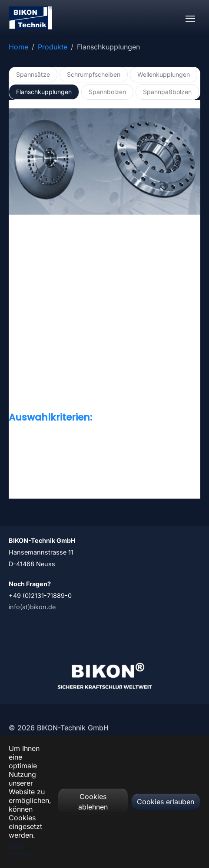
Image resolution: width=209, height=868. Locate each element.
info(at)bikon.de (32, 607)
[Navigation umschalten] (190, 19)
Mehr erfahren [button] (22, 849)
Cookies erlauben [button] (166, 802)
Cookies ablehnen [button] (93, 802)
